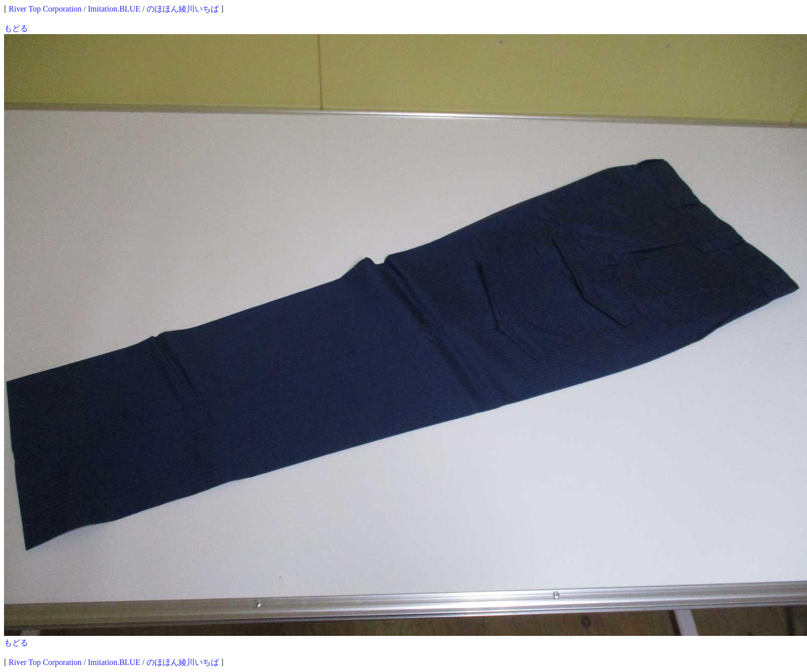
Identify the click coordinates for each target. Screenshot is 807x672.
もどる (16, 28)
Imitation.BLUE (114, 9)
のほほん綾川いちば (183, 9)
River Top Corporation (45, 9)
